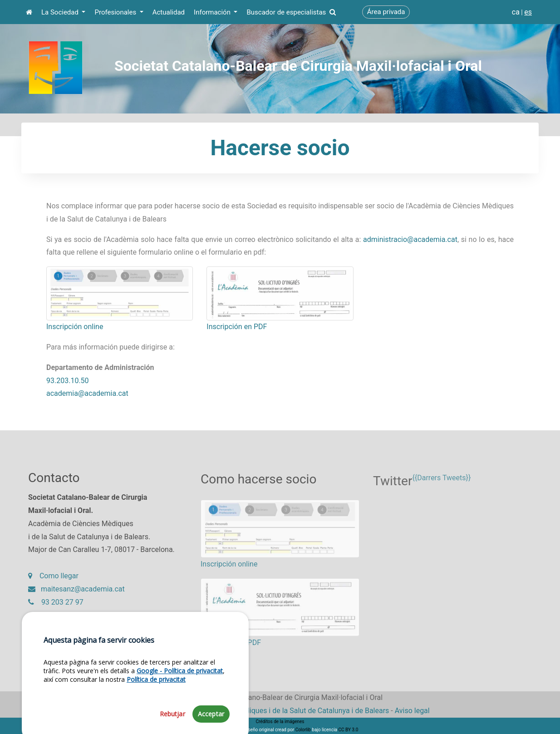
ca (516, 12)
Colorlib (303, 730)
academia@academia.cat (87, 393)
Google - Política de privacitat (180, 709)
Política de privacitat (156, 718)
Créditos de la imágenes (280, 722)
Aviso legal (412, 711)
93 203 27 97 (56, 606)
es (528, 12)
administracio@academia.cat (410, 239)
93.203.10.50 (68, 381)
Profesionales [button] (116, 12)
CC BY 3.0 (348, 730)
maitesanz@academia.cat (76, 593)
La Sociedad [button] (61, 12)
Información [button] (213, 12)
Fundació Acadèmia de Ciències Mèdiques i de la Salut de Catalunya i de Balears (260, 711)
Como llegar (53, 580)
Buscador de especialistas (291, 12)
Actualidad (169, 12)
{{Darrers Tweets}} (441, 485)
